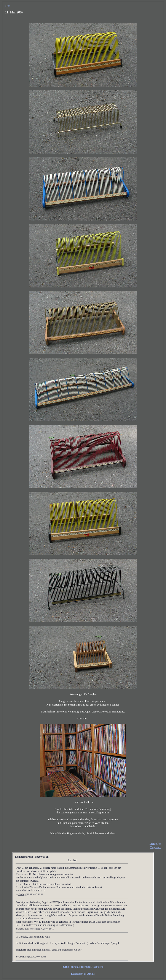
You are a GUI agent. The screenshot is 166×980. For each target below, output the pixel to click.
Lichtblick (155, 844)
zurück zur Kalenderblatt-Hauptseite (83, 967)
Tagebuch (156, 847)
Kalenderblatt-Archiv (83, 974)
